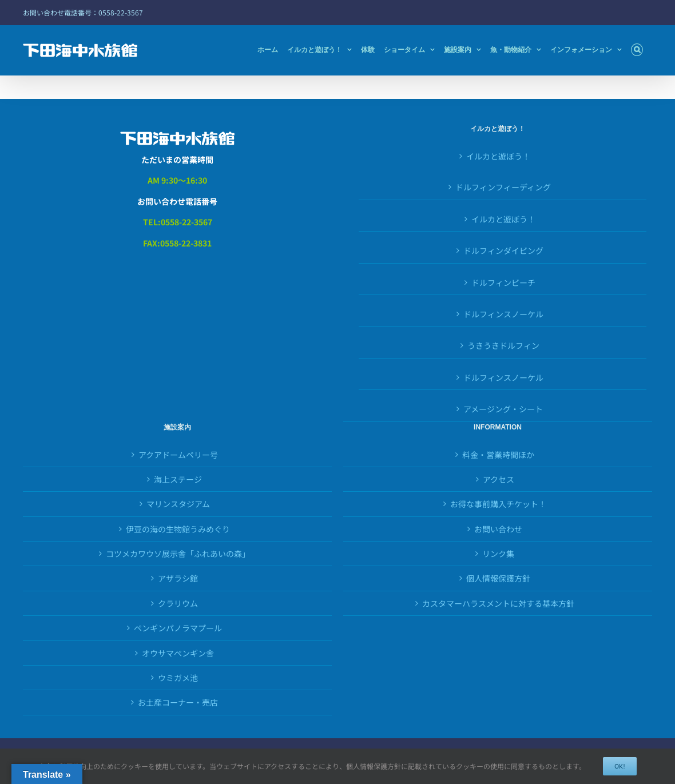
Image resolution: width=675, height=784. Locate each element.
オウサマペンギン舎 (178, 653)
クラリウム (178, 603)
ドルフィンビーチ (503, 282)
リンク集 (498, 554)
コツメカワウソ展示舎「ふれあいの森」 (178, 554)
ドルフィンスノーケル (503, 314)
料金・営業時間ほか (498, 455)
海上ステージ (178, 479)
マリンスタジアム (178, 504)
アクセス (499, 479)
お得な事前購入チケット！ (498, 504)
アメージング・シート (503, 409)
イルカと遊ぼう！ (498, 156)
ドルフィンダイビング (503, 250)
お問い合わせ (498, 529)
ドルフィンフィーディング (503, 187)
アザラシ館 (178, 578)
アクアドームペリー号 (178, 455)
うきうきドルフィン (503, 345)
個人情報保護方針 (498, 578)
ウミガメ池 (178, 678)
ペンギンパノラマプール (178, 628)
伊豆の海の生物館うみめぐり (178, 529)
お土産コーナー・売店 (178, 702)
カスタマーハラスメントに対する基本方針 (498, 603)
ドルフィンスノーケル (503, 377)
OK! (620, 766)
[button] (637, 50)
